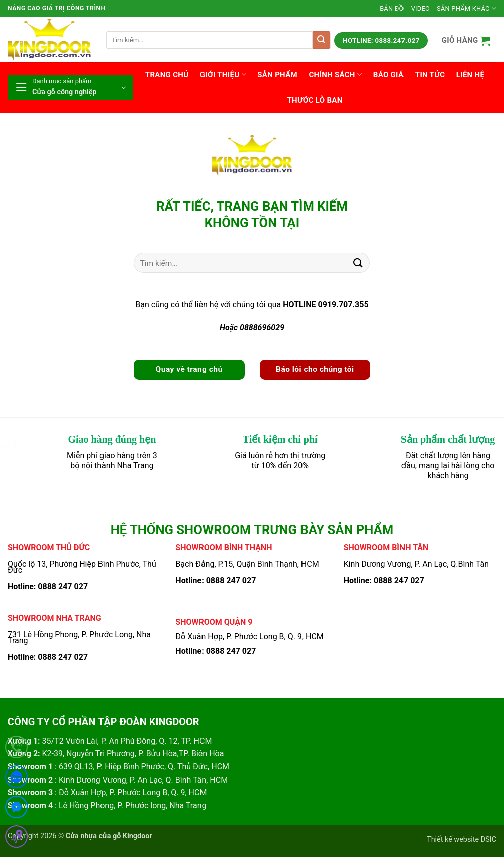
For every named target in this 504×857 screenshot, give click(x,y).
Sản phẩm (277, 75)
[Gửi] (321, 40)
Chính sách (335, 75)
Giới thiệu (223, 75)
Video (420, 8)
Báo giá (389, 75)
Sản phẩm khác (467, 8)
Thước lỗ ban (315, 100)
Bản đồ (392, 8)
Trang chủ (167, 75)
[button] (466, 40)
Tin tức (430, 75)
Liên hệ (470, 75)
